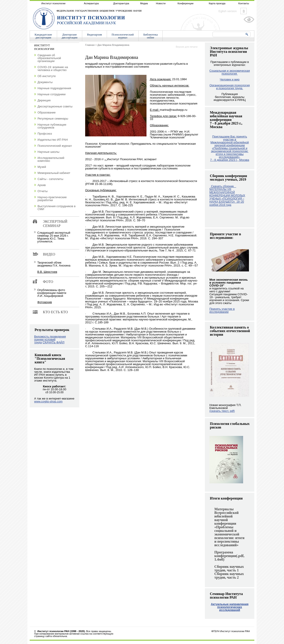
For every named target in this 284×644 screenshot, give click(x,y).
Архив (42, 185)
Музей (42, 167)
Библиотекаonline (151, 36)
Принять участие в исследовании (222, 310)
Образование (47, 112)
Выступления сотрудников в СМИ (57, 208)
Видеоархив (94, 34)
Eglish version (228, 11)
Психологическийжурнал (123, 36)
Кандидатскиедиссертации (43, 36)
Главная (90, 45)
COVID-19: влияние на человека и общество (53, 69)
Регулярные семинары (53, 119)
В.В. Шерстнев (47, 272)
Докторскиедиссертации (70, 36)
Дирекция (44, 100)
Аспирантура (91, 3)
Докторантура (121, 3)
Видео (49, 254)
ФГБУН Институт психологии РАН (231, 631)
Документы (45, 82)
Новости (161, 3)
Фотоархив (45, 302)
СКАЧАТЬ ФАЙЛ (54, 342)
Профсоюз (45, 134)
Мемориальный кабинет (54, 173)
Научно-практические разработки (52, 199)
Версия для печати (187, 47)
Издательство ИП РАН (53, 140)
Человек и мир (230, 79)
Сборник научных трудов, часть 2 (229, 576)
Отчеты (43, 191)
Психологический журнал (55, 146)
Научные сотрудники (52, 94)
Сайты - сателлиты (50, 179)
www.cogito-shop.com (48, 401)
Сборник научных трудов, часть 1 (229, 568)
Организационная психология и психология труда (230, 87)
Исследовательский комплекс (51, 159)
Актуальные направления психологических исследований (230, 607)
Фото (48, 282)
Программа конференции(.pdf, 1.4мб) (229, 556)
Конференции (185, 3)
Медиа (144, 3)
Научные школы (48, 152)
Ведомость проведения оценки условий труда (50, 339)
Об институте (47, 76)
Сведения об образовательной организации (49, 58)
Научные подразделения (54, 88)
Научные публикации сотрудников (52, 126)
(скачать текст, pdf (222, 411)
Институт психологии (53, 3)
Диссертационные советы (55, 106)
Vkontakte (244, 11)
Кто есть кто (55, 312)
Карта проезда (217, 3)
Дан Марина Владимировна (113, 45)
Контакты (244, 3)
